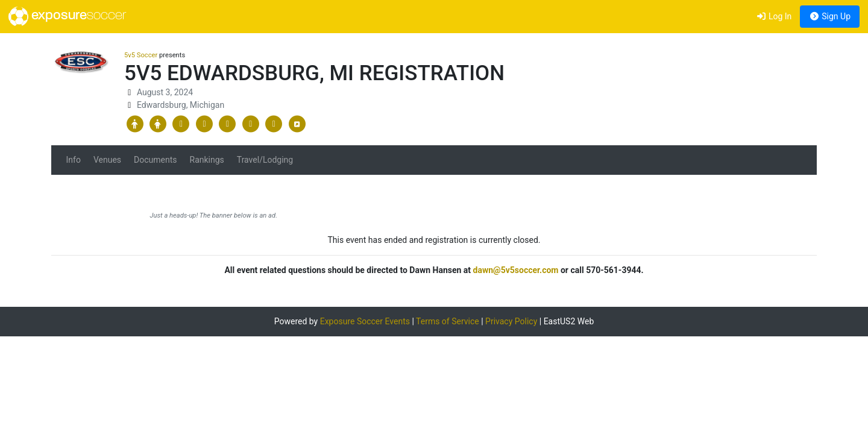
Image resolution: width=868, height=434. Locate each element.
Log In (774, 16)
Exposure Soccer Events (365, 321)
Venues (107, 160)
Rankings (207, 160)
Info (74, 160)
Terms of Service (448, 321)
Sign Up (830, 16)
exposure (67, 16)
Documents (155, 160)
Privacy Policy (511, 321)
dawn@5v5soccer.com (516, 270)
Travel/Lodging (265, 160)
